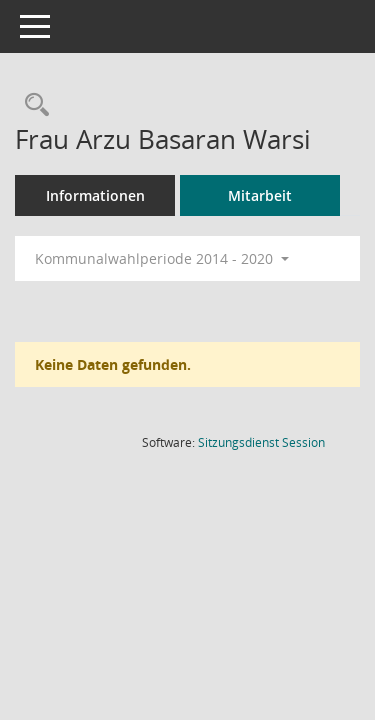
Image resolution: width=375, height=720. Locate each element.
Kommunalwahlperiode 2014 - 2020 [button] (162, 258)
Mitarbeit (260, 195)
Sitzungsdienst (261, 442)
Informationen (95, 195)
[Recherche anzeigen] (32, 105)
